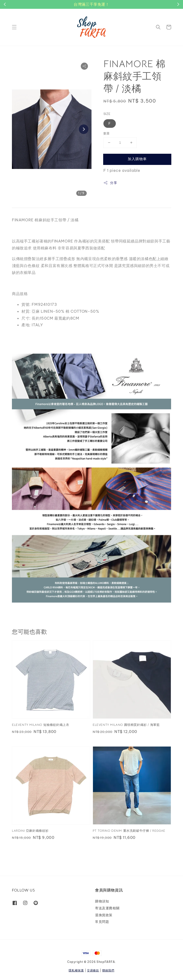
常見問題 (102, 922)
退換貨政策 (104, 915)
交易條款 (93, 970)
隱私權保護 (76, 970)
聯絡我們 (108, 970)
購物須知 (102, 901)
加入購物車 (137, 159)
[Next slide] (84, 129)
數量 (107, 133)
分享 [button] (110, 183)
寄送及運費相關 (107, 908)
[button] (14, 27)
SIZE (107, 114)
